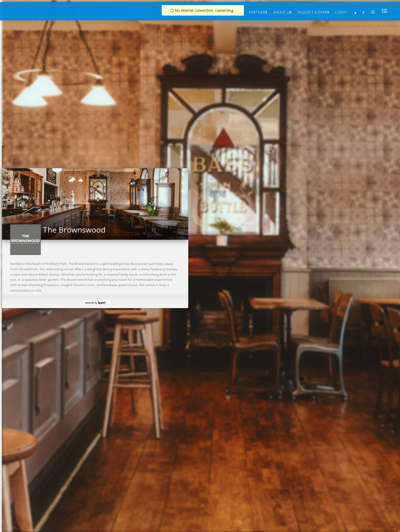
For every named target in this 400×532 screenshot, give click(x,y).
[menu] (383, 11)
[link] (183, 174)
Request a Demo (313, 12)
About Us (282, 12)
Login (341, 12)
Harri (102, 303)
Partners (258, 12)
